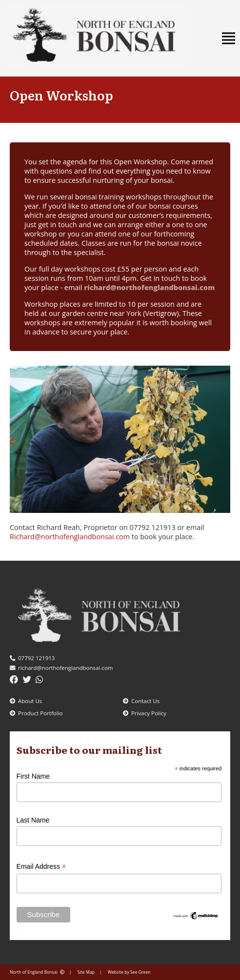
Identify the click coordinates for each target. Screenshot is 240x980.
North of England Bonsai (37, 972)
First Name (33, 776)
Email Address (41, 867)
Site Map (86, 972)
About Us (26, 701)
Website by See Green (129, 972)
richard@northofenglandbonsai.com (149, 287)
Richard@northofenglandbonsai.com (70, 537)
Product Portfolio (36, 713)
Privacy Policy (145, 713)
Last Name (33, 820)
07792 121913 (32, 658)
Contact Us (141, 701)
